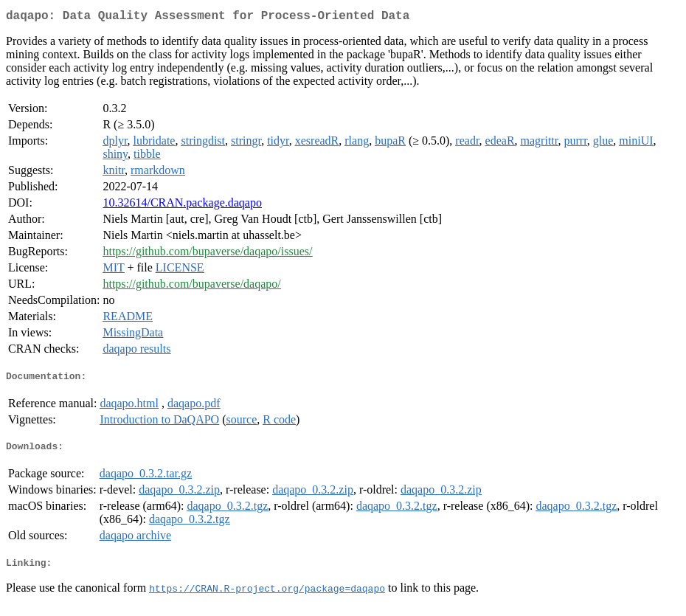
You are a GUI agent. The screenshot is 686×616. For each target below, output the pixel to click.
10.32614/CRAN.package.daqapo (182, 205)
